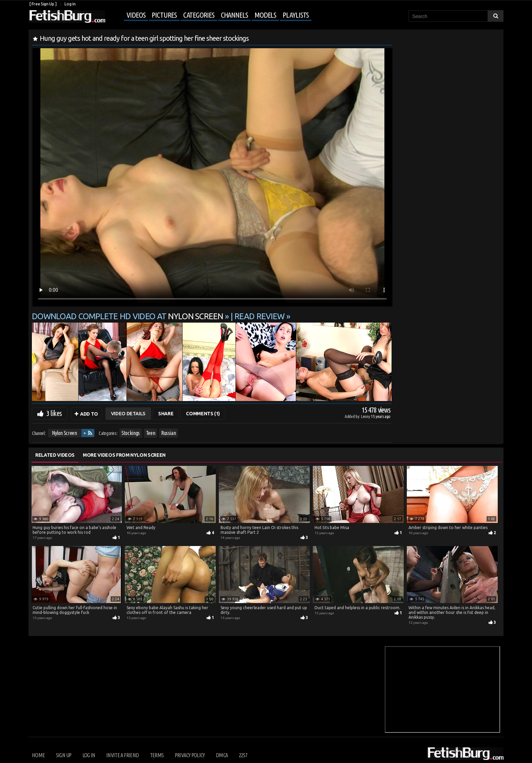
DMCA (222, 755)
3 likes (54, 413)
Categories (199, 15)
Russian (169, 433)
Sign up (64, 755)
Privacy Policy (190, 755)
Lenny (366, 416)
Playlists (296, 15)
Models (265, 15)
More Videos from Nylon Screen (124, 455)
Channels (234, 15)
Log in (70, 4)
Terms (157, 755)
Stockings (131, 433)
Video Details (128, 414)
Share (166, 414)
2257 (243, 755)
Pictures (164, 15)
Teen (151, 433)
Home (38, 755)
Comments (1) (203, 414)
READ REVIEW (259, 316)
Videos (136, 15)
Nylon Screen (64, 433)
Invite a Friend (122, 755)
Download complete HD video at (128, 316)
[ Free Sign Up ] (43, 4)
